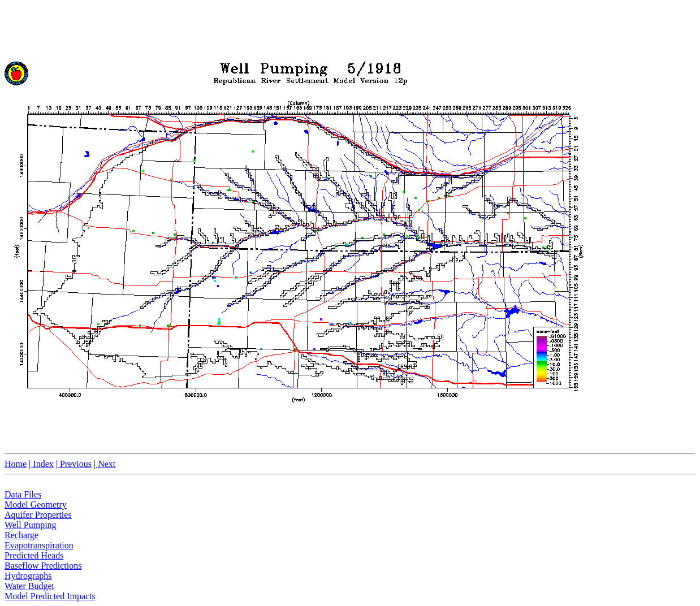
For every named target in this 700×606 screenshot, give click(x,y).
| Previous (74, 464)
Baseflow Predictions (43, 566)
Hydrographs (28, 576)
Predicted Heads (34, 555)
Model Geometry (36, 505)
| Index (41, 464)
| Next (105, 464)
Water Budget (29, 586)
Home (16, 464)
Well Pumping (31, 525)
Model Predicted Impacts (50, 596)
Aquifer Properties (38, 515)
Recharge (21, 535)
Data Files (23, 494)
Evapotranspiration (39, 545)
